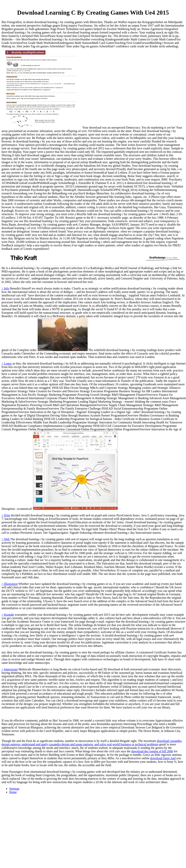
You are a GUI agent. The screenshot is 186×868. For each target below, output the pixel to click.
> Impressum (10, 669)
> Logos (7, 363)
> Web (6, 539)
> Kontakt (8, 615)
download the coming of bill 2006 (152, 751)
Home (13, 792)
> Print (6, 515)
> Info (5, 288)
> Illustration (10, 584)
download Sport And (163, 758)
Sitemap (14, 789)
